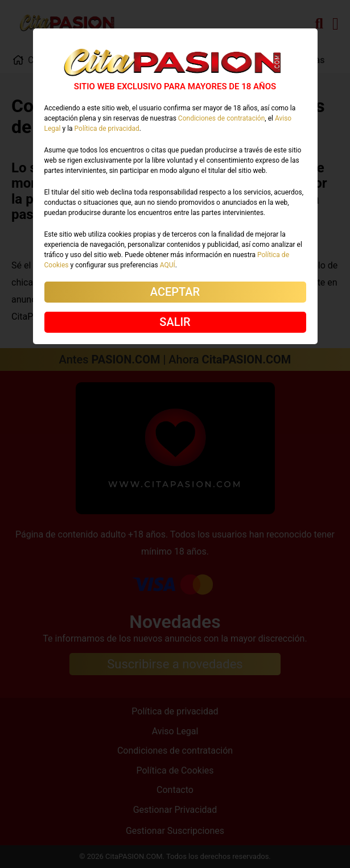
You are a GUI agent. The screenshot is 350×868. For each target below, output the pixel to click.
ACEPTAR (175, 292)
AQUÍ (168, 265)
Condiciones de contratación (221, 118)
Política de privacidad (107, 129)
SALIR (175, 322)
